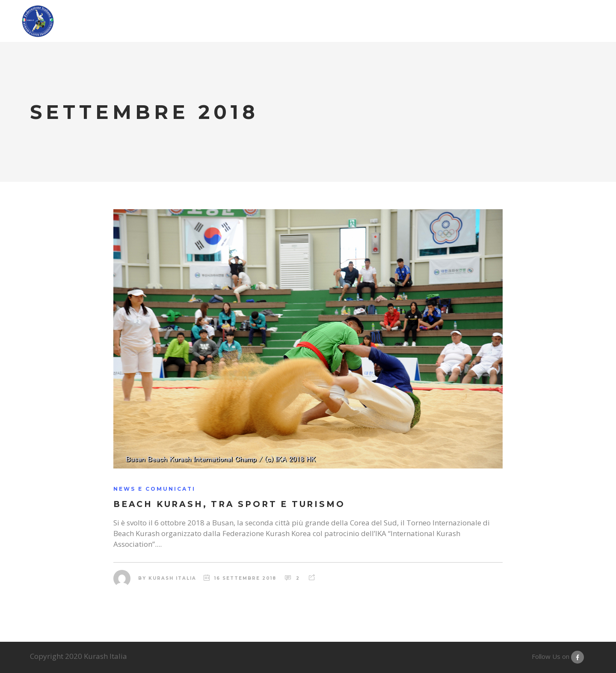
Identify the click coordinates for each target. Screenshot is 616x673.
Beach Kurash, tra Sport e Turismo (229, 504)
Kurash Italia (172, 578)
